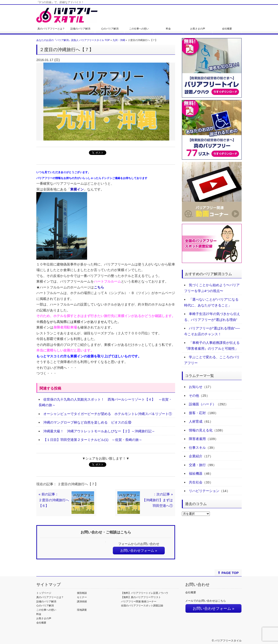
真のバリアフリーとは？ (51, 29)
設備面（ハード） (202, 404)
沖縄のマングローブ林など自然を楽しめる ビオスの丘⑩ (87, 422)
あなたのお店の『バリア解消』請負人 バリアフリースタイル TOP (73, 40)
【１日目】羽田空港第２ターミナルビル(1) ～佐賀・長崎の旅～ (93, 440)
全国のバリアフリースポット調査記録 (142, 605)
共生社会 (196, 482)
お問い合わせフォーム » (139, 550)
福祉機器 (196, 473)
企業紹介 (196, 456)
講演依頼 (82, 601)
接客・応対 (197, 413)
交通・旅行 (197, 465)
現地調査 (82, 610)
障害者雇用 (197, 439)
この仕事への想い (139, 29)
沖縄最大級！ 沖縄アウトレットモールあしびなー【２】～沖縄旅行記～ (99, 431)
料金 (168, 29)
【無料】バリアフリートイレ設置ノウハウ (145, 593)
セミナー (82, 597)
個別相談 (82, 593)
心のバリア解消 (110, 29)
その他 (194, 396)
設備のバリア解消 (80, 29)
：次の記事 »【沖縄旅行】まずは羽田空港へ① (158, 500)
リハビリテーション (204, 491)
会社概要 (227, 29)
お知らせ (196, 387)
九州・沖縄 (119, 40)
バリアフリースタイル (228, 641)
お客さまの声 (198, 29)
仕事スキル (197, 448)
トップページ (44, 593)
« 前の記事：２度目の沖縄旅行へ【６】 (54, 500)
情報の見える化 (201, 430)
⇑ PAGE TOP (228, 573)
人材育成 (196, 421)
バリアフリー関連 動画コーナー (139, 601)
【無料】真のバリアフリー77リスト (141, 597)
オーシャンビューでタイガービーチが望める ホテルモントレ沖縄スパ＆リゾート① (108, 414)
